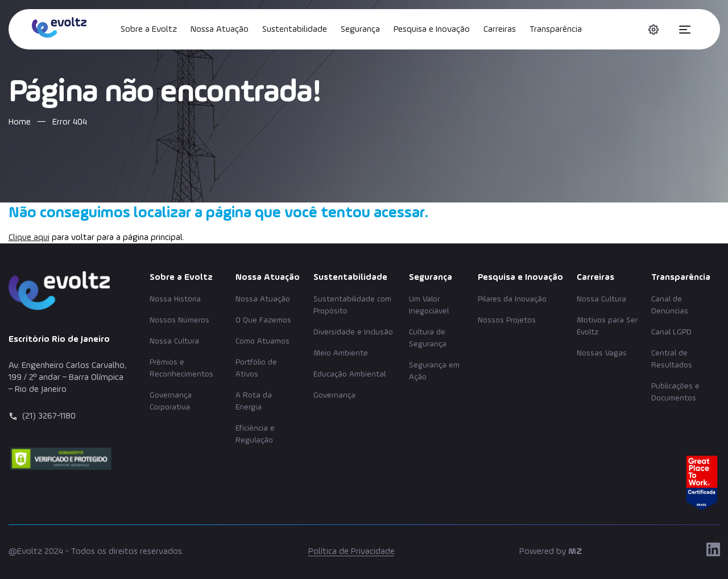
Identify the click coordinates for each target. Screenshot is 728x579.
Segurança (360, 30)
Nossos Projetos (507, 320)
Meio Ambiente (341, 353)
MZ (575, 552)
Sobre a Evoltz (149, 30)
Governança (334, 395)
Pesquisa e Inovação (432, 30)
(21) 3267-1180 (49, 416)
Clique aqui (29, 238)
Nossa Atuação (220, 30)
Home (20, 122)
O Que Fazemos (263, 320)
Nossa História (175, 299)
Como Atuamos (262, 341)
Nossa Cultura (174, 341)
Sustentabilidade (295, 30)
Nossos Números (179, 320)
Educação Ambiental (349, 374)
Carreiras (500, 30)
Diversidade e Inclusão (353, 332)
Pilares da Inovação (512, 299)
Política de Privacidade (351, 552)
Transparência (556, 30)
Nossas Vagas (602, 353)
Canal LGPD (671, 332)
